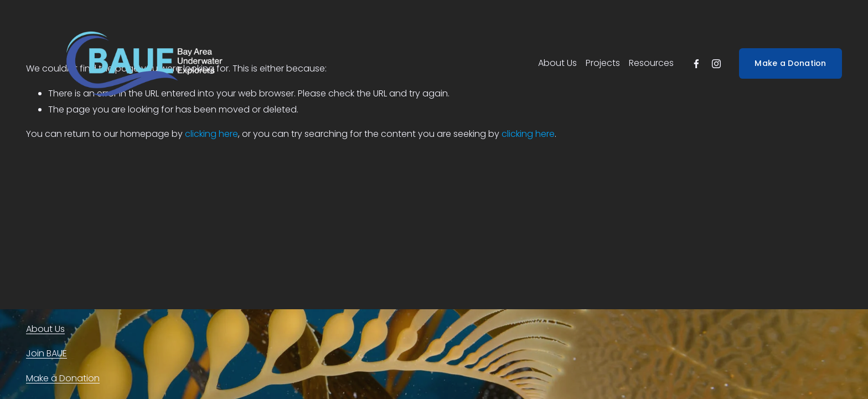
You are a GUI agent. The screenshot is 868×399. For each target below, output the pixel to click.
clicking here (211, 134)
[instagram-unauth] (716, 64)
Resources (651, 63)
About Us (557, 63)
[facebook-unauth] (696, 64)
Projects (603, 63)
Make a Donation (790, 63)
